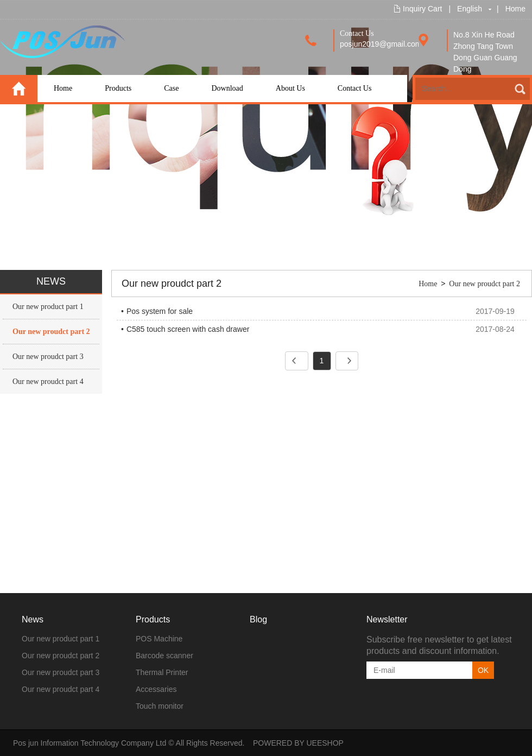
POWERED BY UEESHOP (298, 743)
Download (227, 88)
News (33, 619)
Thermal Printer (162, 672)
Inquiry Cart (422, 9)
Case (171, 88)
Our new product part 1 (48, 307)
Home (515, 9)
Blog (258, 619)
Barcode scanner (164, 656)
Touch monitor (160, 706)
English (470, 9)
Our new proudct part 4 (48, 382)
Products (118, 88)
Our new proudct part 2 (51, 332)
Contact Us (355, 88)
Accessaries (156, 689)
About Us (290, 88)
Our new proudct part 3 (48, 357)
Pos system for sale (160, 311)
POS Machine (159, 639)
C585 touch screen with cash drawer (188, 329)
